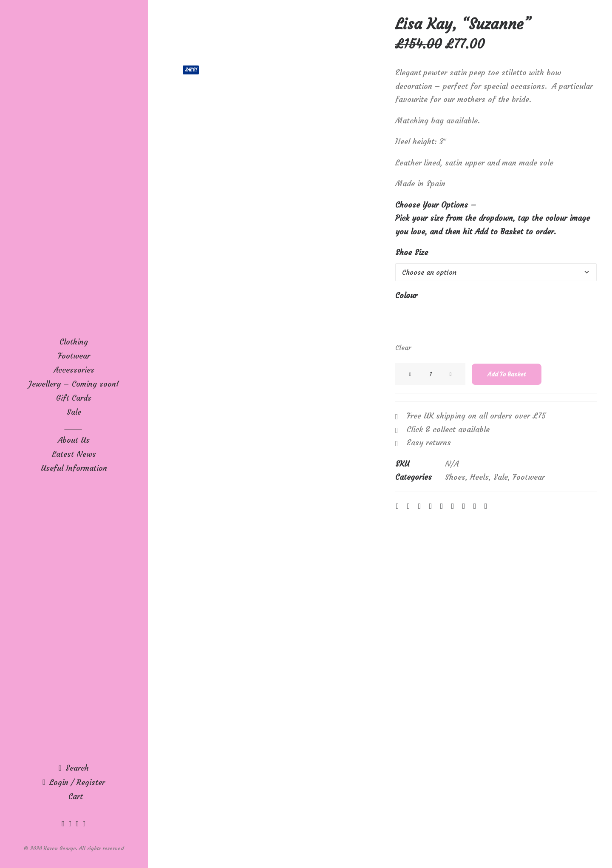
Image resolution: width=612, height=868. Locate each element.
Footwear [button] (74, 356)
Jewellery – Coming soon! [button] (74, 384)
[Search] (74, 768)
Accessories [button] (74, 370)
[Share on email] (486, 506)
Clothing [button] (74, 342)
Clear (403, 347)
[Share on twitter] (408, 506)
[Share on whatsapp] (453, 506)
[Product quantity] (430, 374)
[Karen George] (74, 32)
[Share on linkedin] (442, 506)
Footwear (529, 477)
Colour (406, 295)
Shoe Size (412, 252)
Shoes (455, 477)
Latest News (74, 454)
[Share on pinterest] (431, 506)
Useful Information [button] (74, 468)
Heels (479, 477)
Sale (74, 412)
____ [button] (74, 426)
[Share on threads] (419, 506)
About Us (74, 440)
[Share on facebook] (397, 506)
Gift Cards (74, 398)
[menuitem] (74, 342)
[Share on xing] (475, 506)
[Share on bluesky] (464, 506)
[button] (64, 824)
